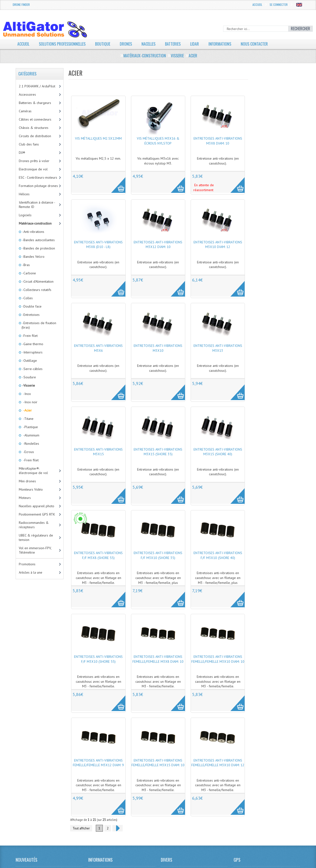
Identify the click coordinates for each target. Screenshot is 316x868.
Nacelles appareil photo (37, 506)
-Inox (26, 394)
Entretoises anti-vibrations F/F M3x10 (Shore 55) (98, 659)
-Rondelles (30, 444)
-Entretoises (31, 315)
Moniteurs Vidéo (31, 489)
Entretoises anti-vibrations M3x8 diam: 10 (218, 141)
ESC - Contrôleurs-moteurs (38, 177)
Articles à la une (31, 572)
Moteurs (25, 498)
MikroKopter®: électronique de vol (33, 471)
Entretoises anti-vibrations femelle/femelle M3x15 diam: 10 (158, 763)
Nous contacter (254, 44)
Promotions (27, 564)
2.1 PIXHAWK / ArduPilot (37, 86)
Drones (126, 44)
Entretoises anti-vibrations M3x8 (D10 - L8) (98, 245)
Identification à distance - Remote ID (37, 205)
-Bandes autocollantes (38, 240)
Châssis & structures (34, 128)
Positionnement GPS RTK (37, 514)
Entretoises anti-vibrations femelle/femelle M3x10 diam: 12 (218, 763)
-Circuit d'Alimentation (38, 281)
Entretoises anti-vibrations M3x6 (98, 348)
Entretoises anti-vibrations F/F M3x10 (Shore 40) (218, 555)
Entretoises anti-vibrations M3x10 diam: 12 (218, 245)
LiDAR (195, 44)
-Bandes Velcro (33, 257)
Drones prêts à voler (34, 161)
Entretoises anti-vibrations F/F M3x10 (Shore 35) (158, 555)
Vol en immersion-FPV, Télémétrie (35, 550)
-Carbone (29, 273)
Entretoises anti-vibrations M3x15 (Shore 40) (218, 452)
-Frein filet (30, 336)
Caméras (25, 111)
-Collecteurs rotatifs (36, 290)
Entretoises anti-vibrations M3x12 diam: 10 (158, 245)
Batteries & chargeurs (35, 103)
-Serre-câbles (32, 369)
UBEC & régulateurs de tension (36, 537)
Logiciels (25, 215)
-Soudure (29, 377)
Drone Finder (21, 5)
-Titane (27, 419)
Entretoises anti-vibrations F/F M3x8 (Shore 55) (98, 555)
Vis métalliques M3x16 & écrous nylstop (158, 141)
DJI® (22, 153)
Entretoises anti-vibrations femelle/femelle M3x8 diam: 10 (158, 659)
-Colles (27, 298)
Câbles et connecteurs (35, 119)
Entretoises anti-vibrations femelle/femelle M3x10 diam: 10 (218, 659)
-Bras (26, 265)
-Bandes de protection (38, 248)
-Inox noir (29, 402)
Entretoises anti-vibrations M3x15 (98, 452)
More (116, 182)
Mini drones (27, 481)
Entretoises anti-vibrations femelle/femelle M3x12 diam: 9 (98, 763)
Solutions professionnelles (62, 44)
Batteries (173, 44)
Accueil (257, 5)
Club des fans (29, 144)
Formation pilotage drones (38, 186)
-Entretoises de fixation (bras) (39, 325)
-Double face (32, 306)
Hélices (24, 194)
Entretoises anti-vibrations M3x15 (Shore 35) (158, 452)
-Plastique (30, 427)
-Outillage (29, 361)
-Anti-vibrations (33, 232)
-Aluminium (30, 435)
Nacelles (148, 44)
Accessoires (27, 94)
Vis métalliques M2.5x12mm (98, 138)
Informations (220, 44)
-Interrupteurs (32, 352)
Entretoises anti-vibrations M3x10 (158, 348)
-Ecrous (28, 452)
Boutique (103, 44)
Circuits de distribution (35, 136)
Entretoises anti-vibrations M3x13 (218, 348)
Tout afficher (81, 828)
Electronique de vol (33, 169)
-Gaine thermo (32, 344)
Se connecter (279, 5)
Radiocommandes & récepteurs (34, 525)
